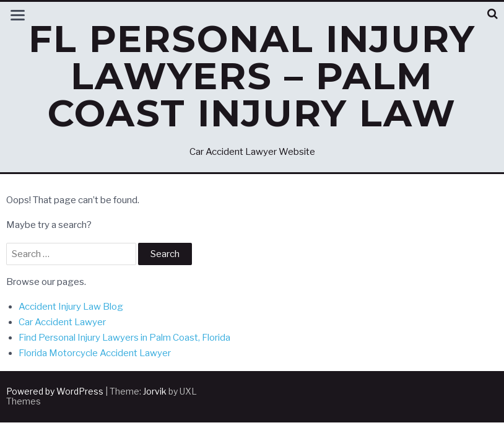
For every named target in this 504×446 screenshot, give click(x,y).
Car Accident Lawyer (62, 322)
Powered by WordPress (55, 391)
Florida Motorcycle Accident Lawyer (95, 353)
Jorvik (155, 391)
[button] (493, 14)
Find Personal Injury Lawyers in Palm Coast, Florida (124, 338)
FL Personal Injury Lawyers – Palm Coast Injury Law (252, 76)
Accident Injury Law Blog (71, 307)
